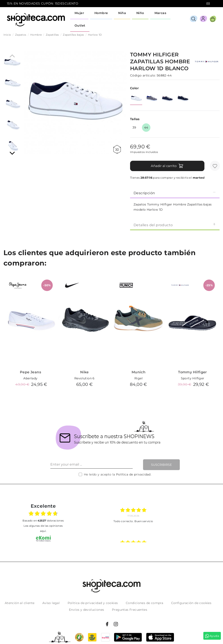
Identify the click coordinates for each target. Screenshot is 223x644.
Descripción (175, 193)
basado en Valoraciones (43, 521)
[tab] (175, 193)
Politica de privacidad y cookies (93, 603)
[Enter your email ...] (92, 465)
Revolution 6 (84, 378)
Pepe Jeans (30, 372)
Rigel (139, 378)
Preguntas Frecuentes (130, 610)
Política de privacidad (133, 474)
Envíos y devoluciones (86, 610)
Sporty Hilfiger (193, 378)
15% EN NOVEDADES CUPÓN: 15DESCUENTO (43, 3)
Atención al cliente (20, 603)
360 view (117, 149)
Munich (139, 372)
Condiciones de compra (144, 603)
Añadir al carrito (167, 166)
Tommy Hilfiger (193, 372)
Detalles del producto (175, 225)
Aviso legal (51, 603)
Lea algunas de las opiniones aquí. (43, 528)
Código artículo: (143, 75)
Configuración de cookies (191, 603)
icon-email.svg (208, 4)
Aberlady (30, 378)
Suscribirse (161, 465)
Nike (84, 372)
